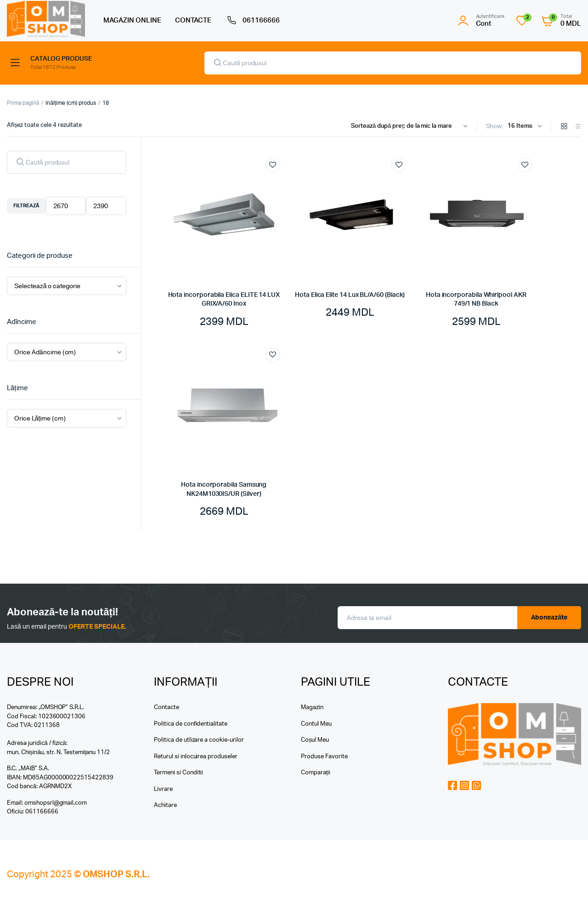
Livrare (163, 789)
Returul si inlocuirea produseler (196, 757)
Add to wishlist (273, 165)
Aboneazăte (549, 618)
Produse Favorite (324, 757)
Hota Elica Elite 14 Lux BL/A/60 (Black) (350, 295)
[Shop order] (411, 126)
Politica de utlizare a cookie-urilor (199, 740)
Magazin (312, 707)
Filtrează (26, 206)
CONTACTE (193, 20)
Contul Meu (316, 724)
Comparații (316, 773)
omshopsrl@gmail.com (56, 803)
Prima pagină (23, 103)
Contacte (167, 707)
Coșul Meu (315, 740)
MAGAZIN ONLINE (132, 20)
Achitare (165, 805)
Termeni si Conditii (178, 773)
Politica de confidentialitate (191, 724)
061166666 (252, 21)
